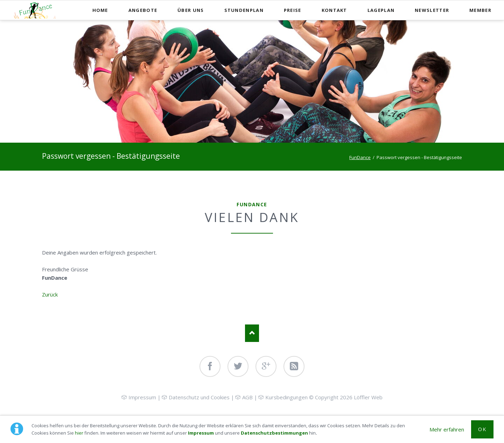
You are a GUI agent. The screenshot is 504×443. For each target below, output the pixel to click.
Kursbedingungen (286, 397)
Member (480, 10)
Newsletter (432, 10)
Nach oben (252, 333)
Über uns (191, 10)
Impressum (201, 433)
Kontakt (334, 10)
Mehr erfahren (447, 429)
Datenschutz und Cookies (199, 397)
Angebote (143, 10)
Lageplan (381, 10)
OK (482, 429)
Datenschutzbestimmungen (274, 433)
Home (100, 10)
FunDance (360, 157)
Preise (293, 10)
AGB (247, 397)
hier (79, 433)
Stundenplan (244, 10)
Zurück (50, 294)
